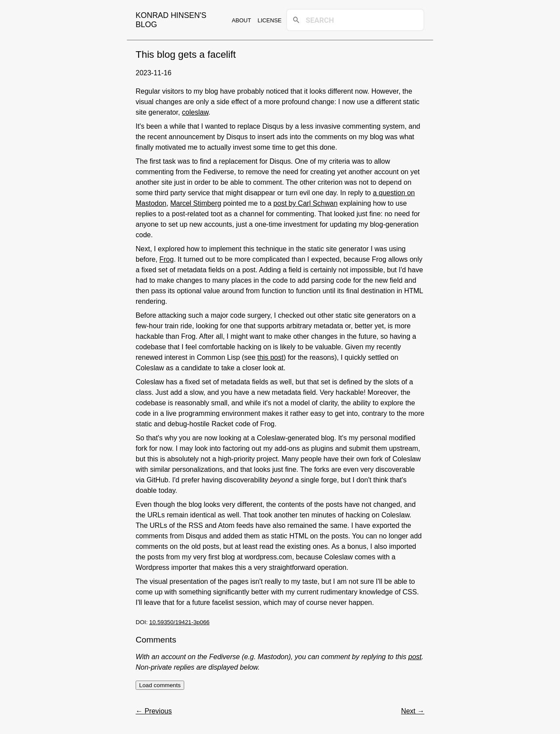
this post (270, 357)
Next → (413, 711)
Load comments (160, 685)
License (270, 20)
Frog (166, 259)
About (241, 20)
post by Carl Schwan (306, 203)
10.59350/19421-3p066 (179, 622)
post (415, 657)
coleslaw (195, 112)
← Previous (154, 711)
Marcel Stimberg (196, 203)
